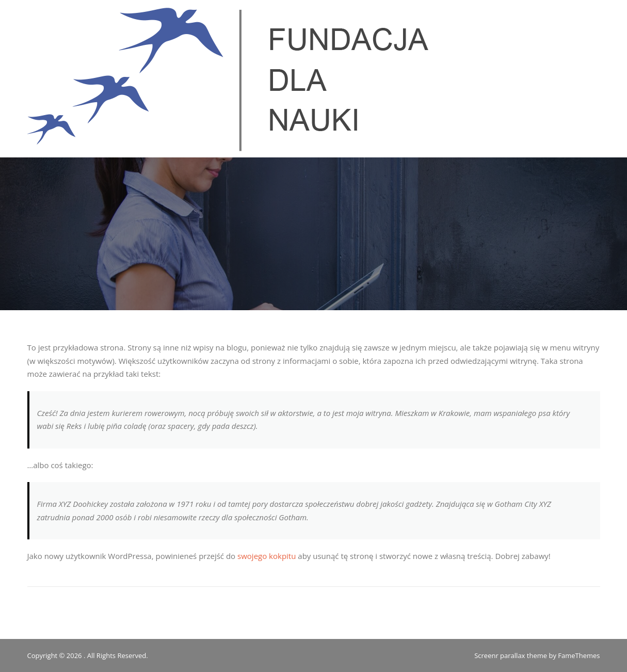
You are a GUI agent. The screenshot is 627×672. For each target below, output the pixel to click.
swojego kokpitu (267, 556)
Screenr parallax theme (511, 655)
